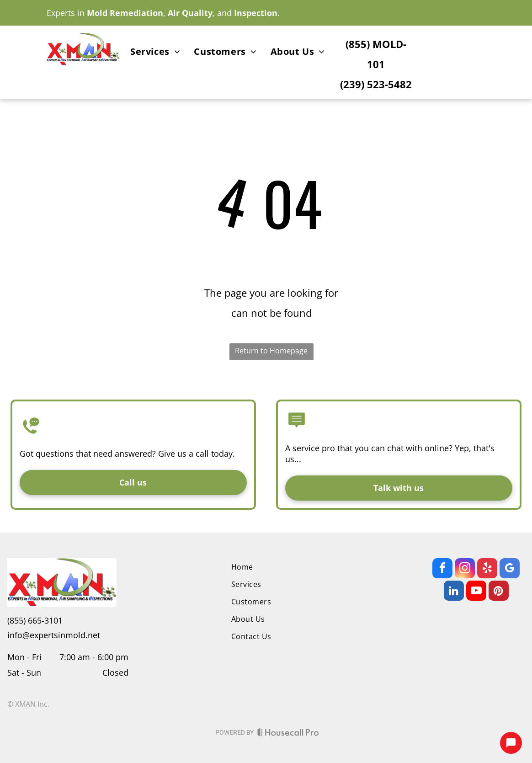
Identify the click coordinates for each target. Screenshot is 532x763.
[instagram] (465, 569)
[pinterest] (499, 592)
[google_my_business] (510, 569)
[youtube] (476, 592)
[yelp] (487, 569)
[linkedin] (454, 592)
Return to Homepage (271, 351)
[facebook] (442, 569)
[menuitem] (155, 53)
